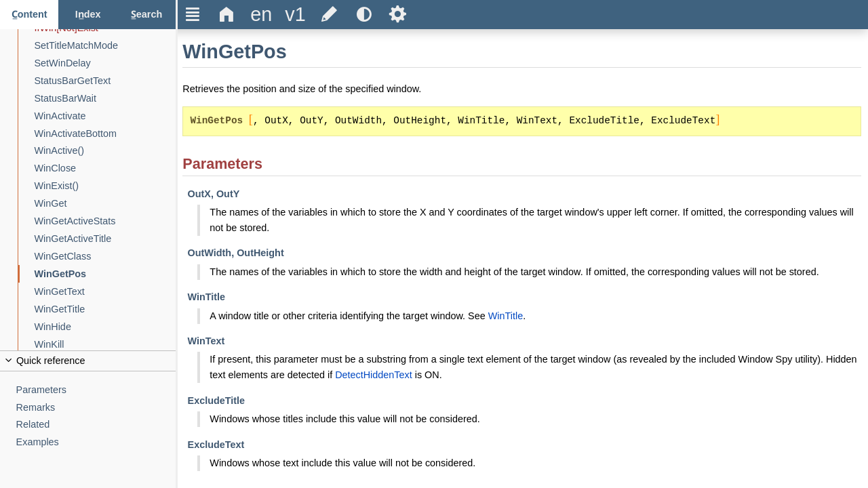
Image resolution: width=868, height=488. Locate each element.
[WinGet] (105, 204)
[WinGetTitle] (105, 309)
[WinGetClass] (105, 257)
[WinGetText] (105, 292)
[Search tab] (146, 15)
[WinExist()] (105, 186)
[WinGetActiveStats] (105, 221)
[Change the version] (295, 15)
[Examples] (96, 442)
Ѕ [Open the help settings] (398, 14)
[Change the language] (261, 15)
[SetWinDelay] (105, 63)
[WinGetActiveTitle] (105, 239)
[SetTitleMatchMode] (105, 46)
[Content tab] (29, 15)
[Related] (96, 425)
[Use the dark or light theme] (363, 15)
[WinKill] (105, 345)
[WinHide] (105, 327)
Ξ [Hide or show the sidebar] (193, 14)
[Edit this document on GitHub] (330, 15)
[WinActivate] (105, 116)
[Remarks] (96, 408)
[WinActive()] (105, 151)
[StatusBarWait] (105, 99)
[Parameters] (96, 390)
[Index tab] (87, 15)
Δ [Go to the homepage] (227, 14)
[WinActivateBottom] (105, 134)
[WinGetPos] (105, 274)
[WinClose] (105, 168)
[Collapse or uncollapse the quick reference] (88, 361)
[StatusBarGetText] (105, 81)
